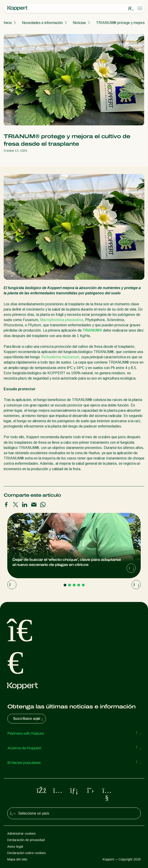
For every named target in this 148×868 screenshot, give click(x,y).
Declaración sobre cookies (27, 853)
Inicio (8, 23)
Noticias (79, 23)
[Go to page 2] (70, 585)
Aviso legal (15, 847)
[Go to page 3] (74, 585)
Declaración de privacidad (26, 840)
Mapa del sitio (17, 859)
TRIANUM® (92, 330)
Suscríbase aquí (28, 719)
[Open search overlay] (131, 8)
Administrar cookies (22, 834)
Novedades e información (42, 23)
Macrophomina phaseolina (61, 320)
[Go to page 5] (83, 585)
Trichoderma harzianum (60, 357)
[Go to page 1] (65, 585)
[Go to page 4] (79, 585)
